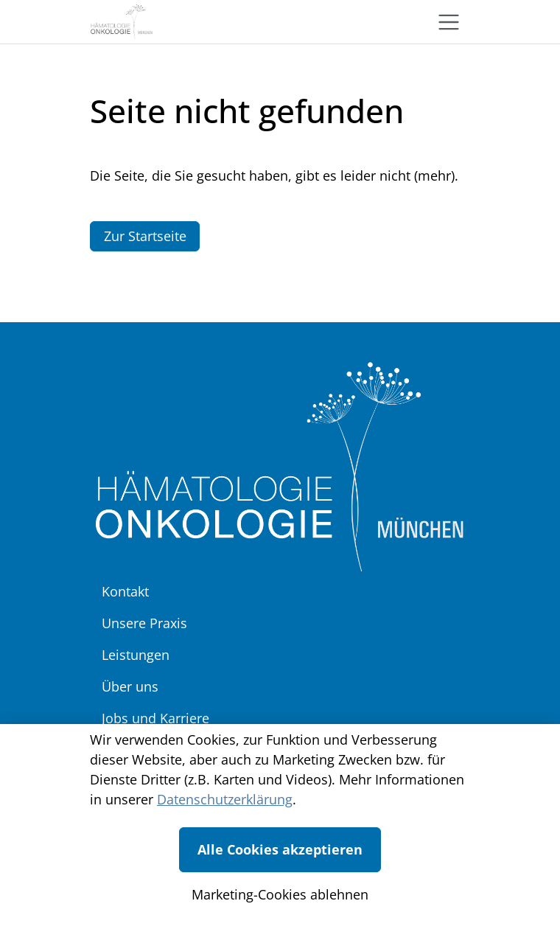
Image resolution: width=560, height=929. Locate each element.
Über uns (130, 686)
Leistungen (136, 655)
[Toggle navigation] (449, 22)
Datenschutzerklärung (225, 799)
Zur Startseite (145, 236)
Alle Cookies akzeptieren (280, 849)
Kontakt (125, 591)
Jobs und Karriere (155, 718)
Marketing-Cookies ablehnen (280, 894)
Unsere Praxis (144, 623)
